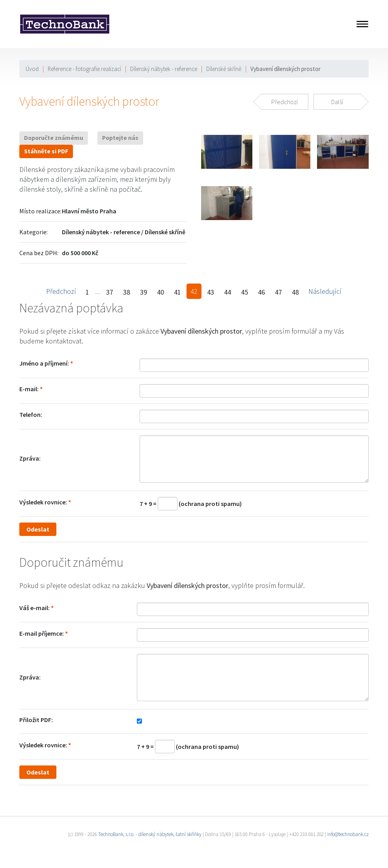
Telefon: (31, 414)
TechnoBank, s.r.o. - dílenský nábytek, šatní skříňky (150, 834)
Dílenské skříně (224, 69)
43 (211, 292)
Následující (325, 291)
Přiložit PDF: (36, 720)
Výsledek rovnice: (43, 502)
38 (127, 292)
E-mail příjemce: (42, 633)
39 (144, 292)
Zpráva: (30, 458)
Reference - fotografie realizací (84, 69)
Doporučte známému (54, 138)
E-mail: (29, 389)
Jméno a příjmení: (44, 363)
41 (177, 292)
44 (228, 292)
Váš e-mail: (35, 608)
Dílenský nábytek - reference (164, 69)
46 (261, 292)
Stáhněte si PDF (46, 151)
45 (244, 292)
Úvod (32, 69)
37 (110, 292)
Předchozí (61, 291)
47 (278, 292)
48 (295, 292)
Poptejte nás (120, 138)
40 (160, 292)
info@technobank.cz (348, 834)
